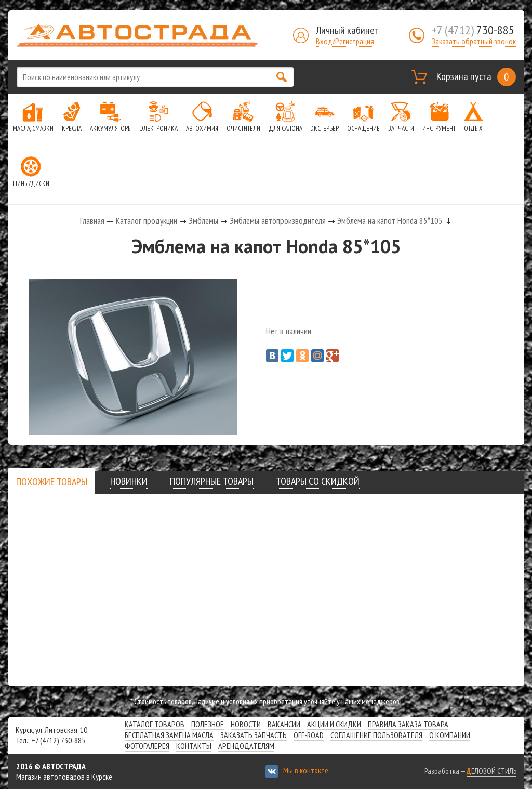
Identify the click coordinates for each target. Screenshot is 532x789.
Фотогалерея (147, 746)
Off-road (309, 735)
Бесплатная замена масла (169, 735)
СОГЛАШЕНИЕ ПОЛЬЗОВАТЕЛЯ (376, 735)
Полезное (208, 724)
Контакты (194, 746)
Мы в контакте (306, 770)
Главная (92, 221)
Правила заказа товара (408, 724)
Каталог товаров (155, 724)
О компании (450, 735)
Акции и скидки (334, 724)
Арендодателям (246, 746)
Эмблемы (203, 221)
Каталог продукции (147, 221)
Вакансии (284, 724)
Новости (246, 724)
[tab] (52, 482)
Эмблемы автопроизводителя (278, 221)
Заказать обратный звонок (474, 41)
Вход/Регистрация (345, 41)
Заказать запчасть (254, 735)
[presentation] (52, 482)
